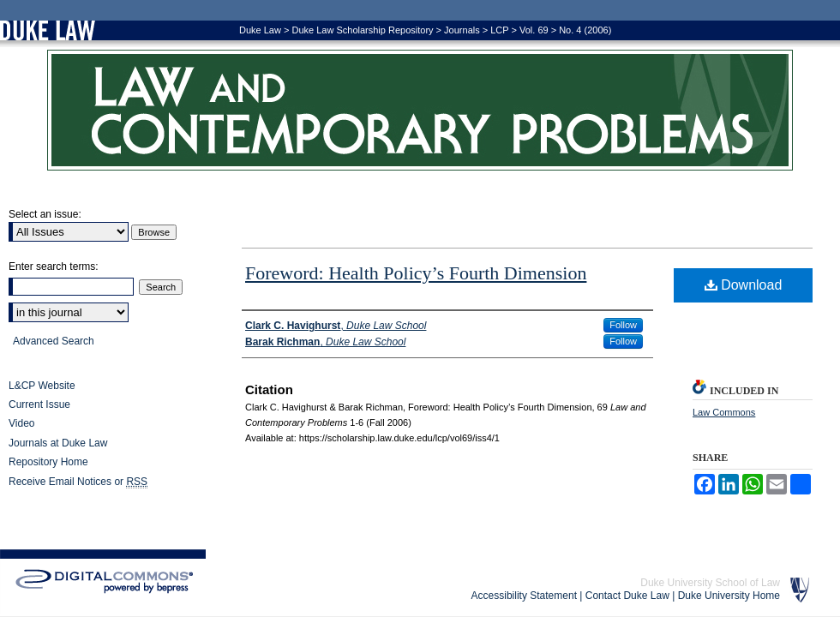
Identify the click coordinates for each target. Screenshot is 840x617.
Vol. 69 (534, 30)
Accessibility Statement (524, 596)
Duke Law (260, 30)
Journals (462, 30)
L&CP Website (42, 386)
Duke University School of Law (710, 583)
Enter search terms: (54, 267)
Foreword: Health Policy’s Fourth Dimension (416, 273)
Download (744, 285)
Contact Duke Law (627, 596)
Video (21, 423)
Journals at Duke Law (58, 443)
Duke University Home (729, 596)
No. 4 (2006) (585, 30)
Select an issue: (45, 214)
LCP (499, 30)
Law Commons (724, 412)
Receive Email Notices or (78, 482)
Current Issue (39, 404)
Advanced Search (54, 341)
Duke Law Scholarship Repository (362, 30)
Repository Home (48, 462)
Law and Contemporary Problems (420, 110)
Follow (623, 325)
